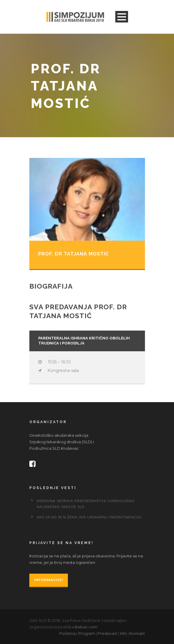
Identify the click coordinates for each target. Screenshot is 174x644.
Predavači (107, 633)
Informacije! (49, 580)
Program (87, 633)
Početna (67, 633)
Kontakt (137, 633)
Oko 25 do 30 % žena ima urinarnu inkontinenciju (89, 517)
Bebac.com (86, 627)
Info (123, 633)
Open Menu (122, 17)
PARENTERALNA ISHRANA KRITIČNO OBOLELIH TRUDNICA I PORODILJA (84, 341)
